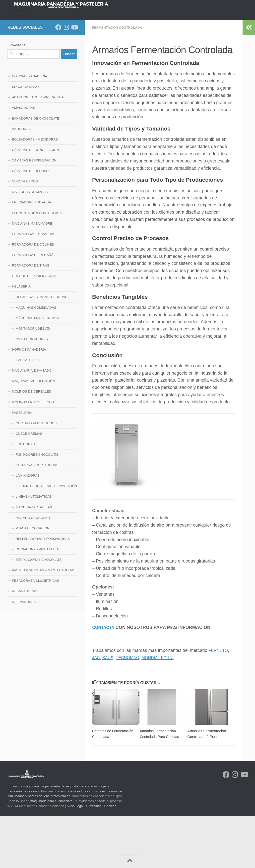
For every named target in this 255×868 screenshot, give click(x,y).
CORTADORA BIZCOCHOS (36, 475)
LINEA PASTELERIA (227, 53)
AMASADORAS (24, 160)
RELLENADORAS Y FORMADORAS (43, 591)
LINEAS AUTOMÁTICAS (34, 549)
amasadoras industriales (88, 843)
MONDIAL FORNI (164, 710)
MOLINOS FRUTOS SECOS (33, 454)
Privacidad (94, 858)
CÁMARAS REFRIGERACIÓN (34, 213)
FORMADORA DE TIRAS (31, 318)
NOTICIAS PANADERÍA (30, 128)
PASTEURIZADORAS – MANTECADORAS (44, 622)
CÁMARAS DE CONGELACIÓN (35, 202)
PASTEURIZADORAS (32, 391)
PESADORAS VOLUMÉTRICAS (36, 633)
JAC (96, 710)
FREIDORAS (25, 496)
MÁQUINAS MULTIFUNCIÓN (37, 370)
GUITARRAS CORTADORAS (37, 517)
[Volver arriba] (130, 862)
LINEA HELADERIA (26, 66)
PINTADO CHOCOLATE (33, 570)
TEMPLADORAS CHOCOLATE (39, 612)
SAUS (109, 710)
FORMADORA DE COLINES (33, 297)
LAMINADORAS (28, 528)
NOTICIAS (37, 53)
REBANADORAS (25, 643)
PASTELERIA (22, 465)
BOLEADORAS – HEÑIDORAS (35, 192)
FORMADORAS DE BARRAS (34, 286)
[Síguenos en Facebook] (58, 79)
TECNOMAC (131, 710)
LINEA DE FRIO (151, 53)
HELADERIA (21, 339)
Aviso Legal (75, 858)
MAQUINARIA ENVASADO (32, 423)
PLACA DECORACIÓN (33, 580)
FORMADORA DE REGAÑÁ (33, 307)
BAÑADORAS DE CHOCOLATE (36, 171)
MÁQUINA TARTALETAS (34, 559)
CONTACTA (104, 679)
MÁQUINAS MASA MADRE (32, 276)
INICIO (16, 53)
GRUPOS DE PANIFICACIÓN (34, 328)
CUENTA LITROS (25, 233)
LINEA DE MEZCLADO (114, 53)
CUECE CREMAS (29, 486)
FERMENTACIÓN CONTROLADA (119, 80)
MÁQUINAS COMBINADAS (36, 360)
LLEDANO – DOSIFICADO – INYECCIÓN (46, 538)
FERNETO (219, 702)
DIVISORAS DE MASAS (30, 244)
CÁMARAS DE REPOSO (30, 223)
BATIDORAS (21, 181)
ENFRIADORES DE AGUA (32, 254)
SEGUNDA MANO (25, 139)
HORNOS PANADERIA (70, 53)
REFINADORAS (24, 654)
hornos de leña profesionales (49, 848)
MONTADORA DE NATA (33, 381)
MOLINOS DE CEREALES (32, 444)
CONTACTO (59, 66)
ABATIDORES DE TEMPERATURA (38, 149)
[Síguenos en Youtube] (74, 79)
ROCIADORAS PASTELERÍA (37, 601)
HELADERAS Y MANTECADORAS (41, 349)
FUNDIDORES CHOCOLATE (37, 507)
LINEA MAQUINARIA (187, 53)
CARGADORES (27, 412)
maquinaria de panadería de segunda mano (55, 838)
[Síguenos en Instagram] (66, 79)
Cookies (110, 858)
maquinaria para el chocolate (51, 853)
